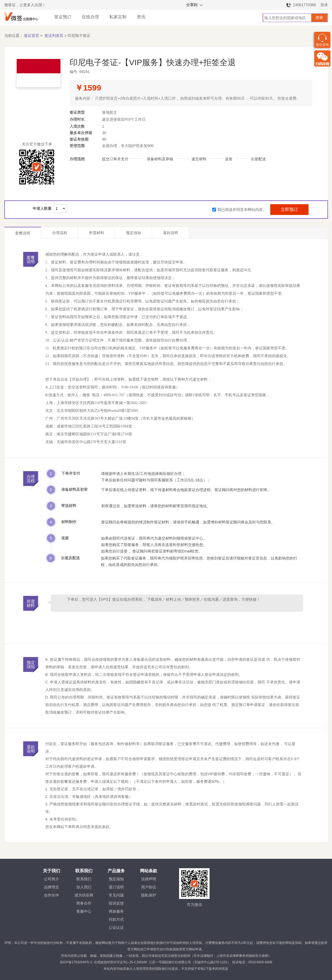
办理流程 (60, 233)
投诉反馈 (116, 903)
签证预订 (63, 17)
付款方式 (116, 919)
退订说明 (116, 887)
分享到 (195, 6)
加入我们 (84, 887)
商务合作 (84, 903)
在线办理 (90, 17)
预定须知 (134, 233)
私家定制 (118, 17)
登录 (324, 5)
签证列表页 (54, 36)
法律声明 (149, 879)
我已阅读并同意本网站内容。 (239, 210)
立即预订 (289, 209)
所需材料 (97, 233)
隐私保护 (149, 895)
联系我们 (84, 879)
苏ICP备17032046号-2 (76, 962)
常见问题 (116, 895)
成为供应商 (84, 895)
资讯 (141, 17)
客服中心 (84, 911)
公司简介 (52, 879)
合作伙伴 (52, 895)
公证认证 (116, 927)
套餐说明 (23, 233)
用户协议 (149, 887)
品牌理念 (52, 887)
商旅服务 (116, 911)
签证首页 (32, 36)
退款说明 (170, 233)
